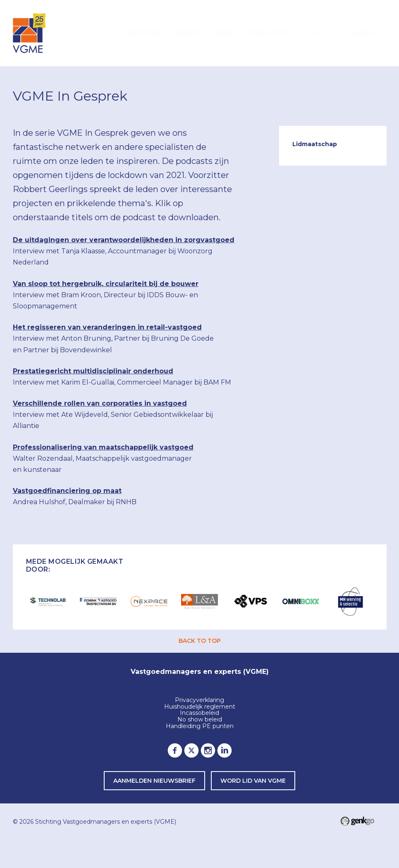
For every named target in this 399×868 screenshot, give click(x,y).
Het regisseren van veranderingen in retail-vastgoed (107, 327)
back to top (200, 641)
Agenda (187, 32)
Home (110, 33)
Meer (364, 33)
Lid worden (320, 32)
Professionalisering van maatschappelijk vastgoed (103, 447)
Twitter (191, 750)
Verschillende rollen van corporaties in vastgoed (100, 403)
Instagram (208, 750)
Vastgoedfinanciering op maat (67, 491)
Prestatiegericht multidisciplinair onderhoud (93, 371)
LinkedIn (225, 750)
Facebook (175, 750)
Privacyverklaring (199, 700)
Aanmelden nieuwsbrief (154, 781)
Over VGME (265, 32)
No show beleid (200, 720)
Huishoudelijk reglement (200, 707)
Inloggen (144, 32)
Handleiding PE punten (200, 726)
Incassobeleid (199, 713)
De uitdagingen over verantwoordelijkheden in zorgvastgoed (124, 240)
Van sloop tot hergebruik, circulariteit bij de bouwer (106, 284)
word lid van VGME (253, 781)
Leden (223, 32)
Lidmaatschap (315, 144)
